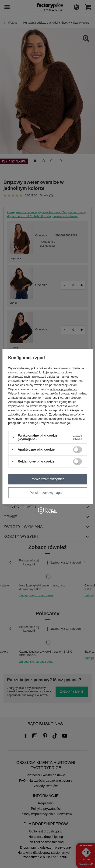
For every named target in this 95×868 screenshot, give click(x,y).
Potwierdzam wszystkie (47, 479)
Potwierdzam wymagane (47, 493)
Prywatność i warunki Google (61, 398)
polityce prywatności (63, 389)
